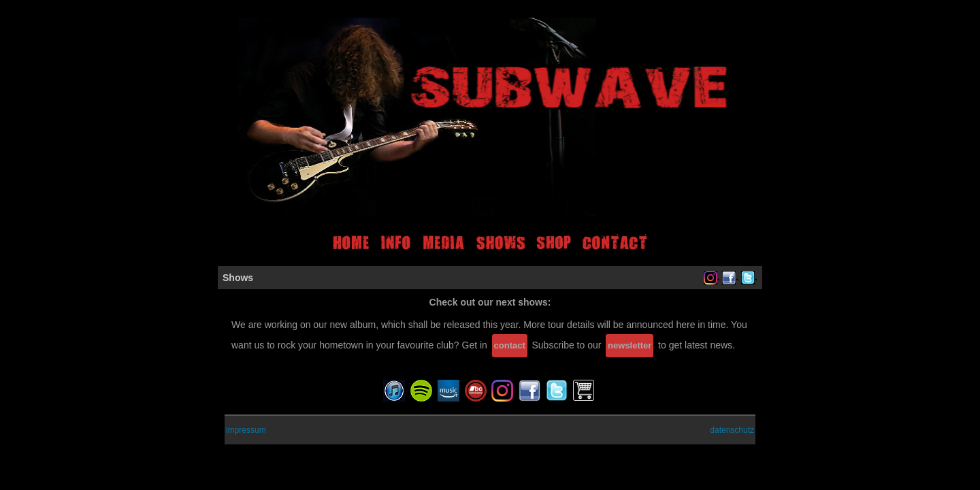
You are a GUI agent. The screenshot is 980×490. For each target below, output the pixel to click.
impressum (246, 430)
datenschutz (732, 430)
